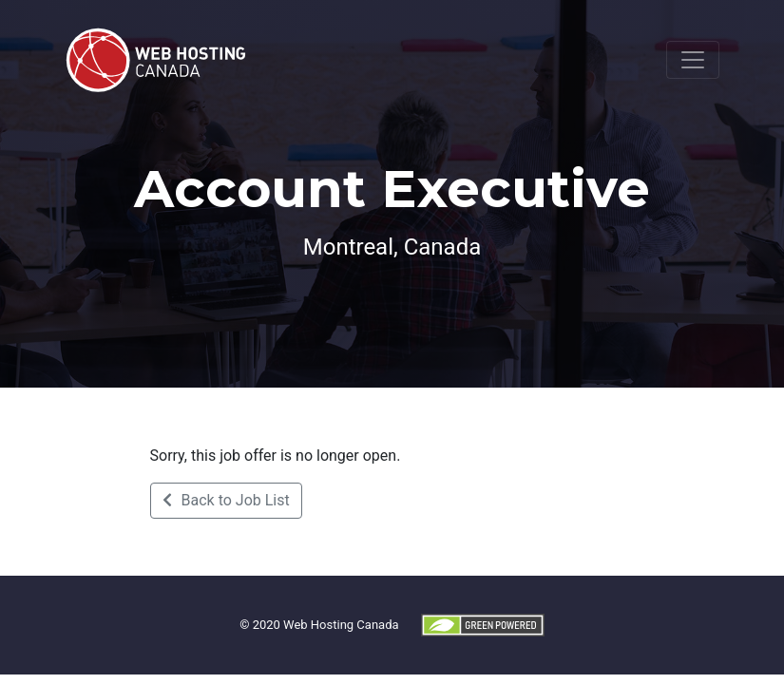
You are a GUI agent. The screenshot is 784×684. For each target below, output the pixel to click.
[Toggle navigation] (693, 60)
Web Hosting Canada (341, 625)
